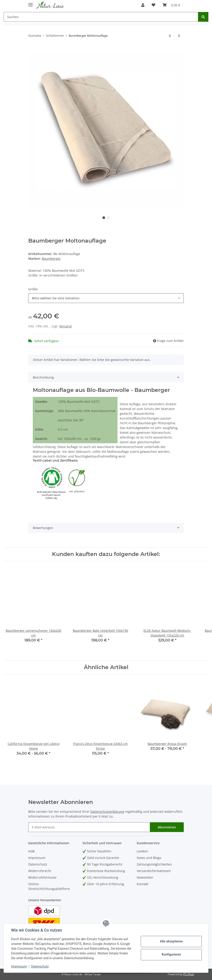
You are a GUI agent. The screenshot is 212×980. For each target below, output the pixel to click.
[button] (143, 5)
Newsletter (145, 877)
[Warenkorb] (171, 5)
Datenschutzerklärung (107, 812)
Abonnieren (167, 827)
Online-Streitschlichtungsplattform (49, 886)
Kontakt (143, 884)
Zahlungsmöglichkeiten (154, 864)
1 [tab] (104, 218)
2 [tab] (108, 218)
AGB (31, 851)
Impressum (37, 858)
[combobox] (106, 298)
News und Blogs (149, 858)
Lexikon (142, 851)
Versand (65, 326)
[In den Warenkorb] (32, 50)
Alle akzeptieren (171, 941)
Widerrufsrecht (40, 871)
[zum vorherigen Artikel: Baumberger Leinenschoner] (170, 36)
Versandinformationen (154, 871)
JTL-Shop (188, 974)
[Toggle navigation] (31, 3)
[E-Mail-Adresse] (89, 827)
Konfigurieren (171, 954)
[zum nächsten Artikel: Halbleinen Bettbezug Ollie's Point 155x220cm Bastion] (179, 36)
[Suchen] (101, 17)
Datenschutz (38, 864)
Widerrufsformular (42, 877)
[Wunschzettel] (153, 5)
